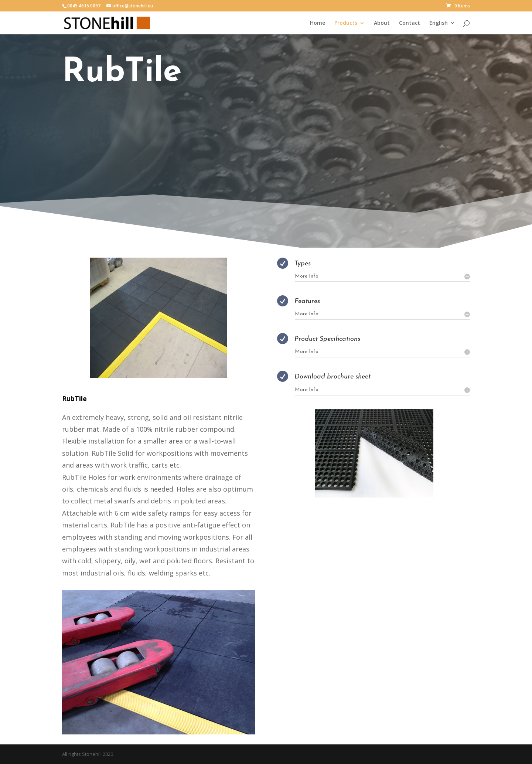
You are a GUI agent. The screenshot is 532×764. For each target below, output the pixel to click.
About (382, 23)
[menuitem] (442, 27)
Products (346, 23)
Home (318, 23)
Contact (410, 23)
